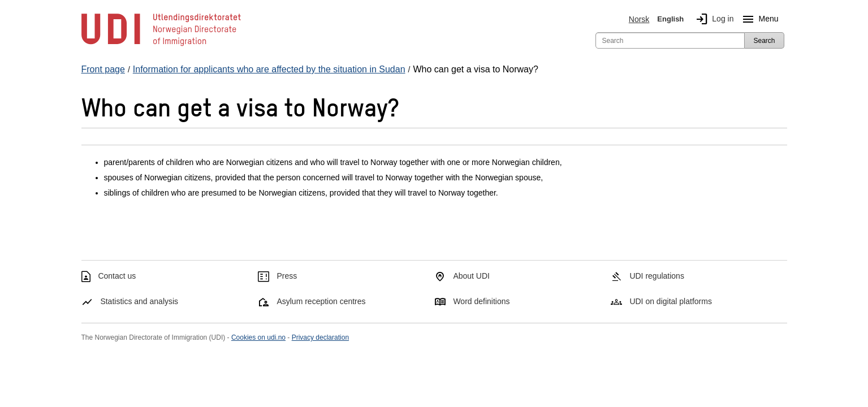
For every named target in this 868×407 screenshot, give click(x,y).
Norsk (639, 19)
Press (287, 276)
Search (764, 41)
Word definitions (481, 301)
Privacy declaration (320, 337)
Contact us (117, 276)
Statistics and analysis (139, 301)
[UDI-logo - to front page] (161, 45)
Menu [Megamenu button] (758, 19)
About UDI (471, 276)
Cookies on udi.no (258, 337)
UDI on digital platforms (671, 301)
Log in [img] (712, 19)
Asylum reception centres (321, 301)
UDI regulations (657, 276)
